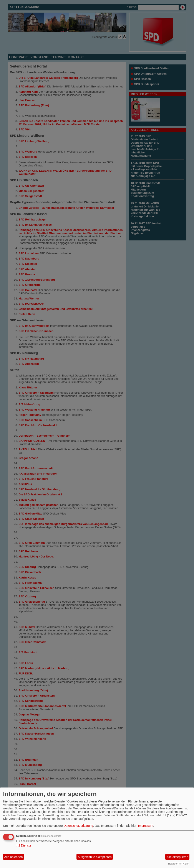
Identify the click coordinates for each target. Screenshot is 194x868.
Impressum (146, 826)
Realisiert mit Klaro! (179, 864)
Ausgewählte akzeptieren (95, 857)
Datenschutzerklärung (78, 826)
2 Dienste (24, 845)
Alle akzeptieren (177, 857)
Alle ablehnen (14, 857)
